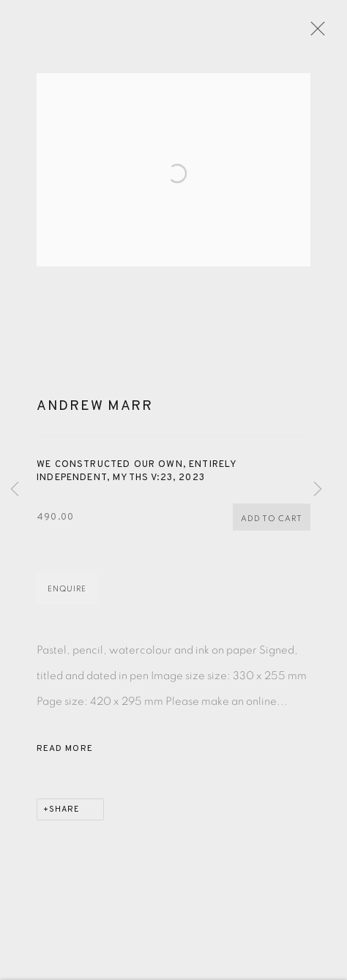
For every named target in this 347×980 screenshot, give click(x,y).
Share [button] (64, 818)
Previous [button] (15, 490)
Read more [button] (65, 758)
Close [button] (327, 33)
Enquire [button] (67, 598)
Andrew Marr (95, 415)
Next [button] (318, 490)
